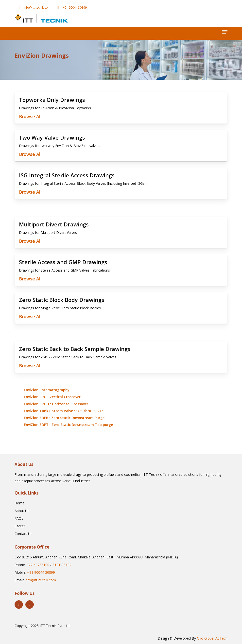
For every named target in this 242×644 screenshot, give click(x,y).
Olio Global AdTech (212, 638)
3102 (68, 565)
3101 (56, 565)
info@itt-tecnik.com (37, 8)
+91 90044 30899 (75, 8)
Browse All (30, 116)
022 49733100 (38, 565)
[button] (225, 32)
